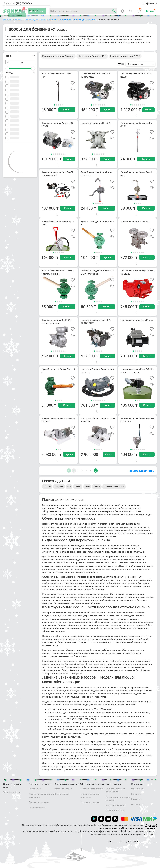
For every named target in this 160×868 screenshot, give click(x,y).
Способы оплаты (37, 808)
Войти (151, 11)
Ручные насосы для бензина (58, 56)
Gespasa (59, 487)
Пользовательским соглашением (139, 828)
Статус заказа (62, 794)
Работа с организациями (93, 789)
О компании (137, 789)
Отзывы (135, 805)
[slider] (7, 68)
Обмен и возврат (63, 789)
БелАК (97, 487)
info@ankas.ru (150, 3)
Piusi (87, 487)
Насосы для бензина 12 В (92, 56)
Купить (67, 110)
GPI (69, 487)
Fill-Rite (47, 487)
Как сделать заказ (90, 802)
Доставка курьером (39, 802)
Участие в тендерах (116, 805)
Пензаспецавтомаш (114, 487)
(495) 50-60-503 (24, 3)
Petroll (78, 487)
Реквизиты (137, 799)
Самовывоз (35, 789)
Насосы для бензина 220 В (125, 56)
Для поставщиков (115, 810)
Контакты (136, 794)
